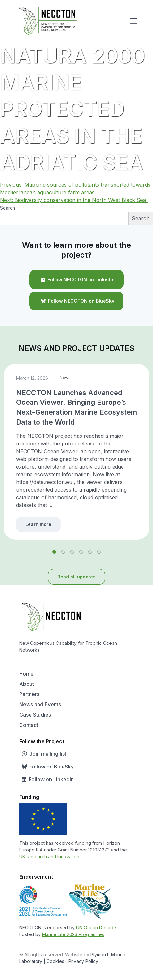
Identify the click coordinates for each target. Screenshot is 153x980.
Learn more (38, 524)
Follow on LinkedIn (47, 779)
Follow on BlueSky (47, 767)
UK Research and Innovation (49, 856)
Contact (29, 725)
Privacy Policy (83, 961)
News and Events (40, 704)
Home (26, 674)
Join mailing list (43, 754)
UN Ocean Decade (97, 928)
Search (8, 208)
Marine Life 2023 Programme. (73, 934)
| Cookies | (55, 961)
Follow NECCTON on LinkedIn (76, 280)
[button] (54, 552)
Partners (29, 694)
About (27, 684)
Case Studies (35, 715)
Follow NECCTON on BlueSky (76, 301)
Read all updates (76, 577)
